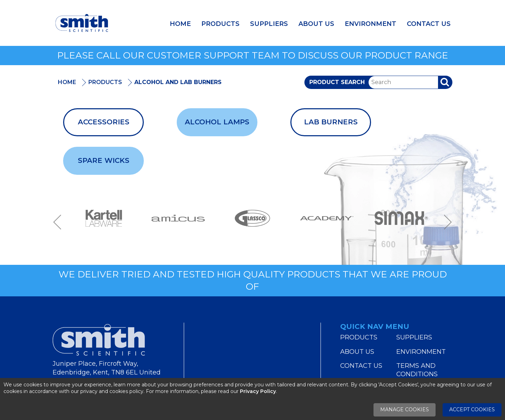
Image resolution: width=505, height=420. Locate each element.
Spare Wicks (104, 160)
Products (220, 24)
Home (180, 24)
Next (445, 222)
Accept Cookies (472, 409)
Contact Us (429, 24)
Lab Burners (331, 122)
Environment (371, 24)
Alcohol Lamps (217, 122)
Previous (60, 222)
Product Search (337, 82)
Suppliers (269, 24)
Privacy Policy (258, 391)
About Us (316, 24)
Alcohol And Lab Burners (178, 82)
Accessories (104, 122)
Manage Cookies (405, 409)
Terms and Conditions (417, 370)
